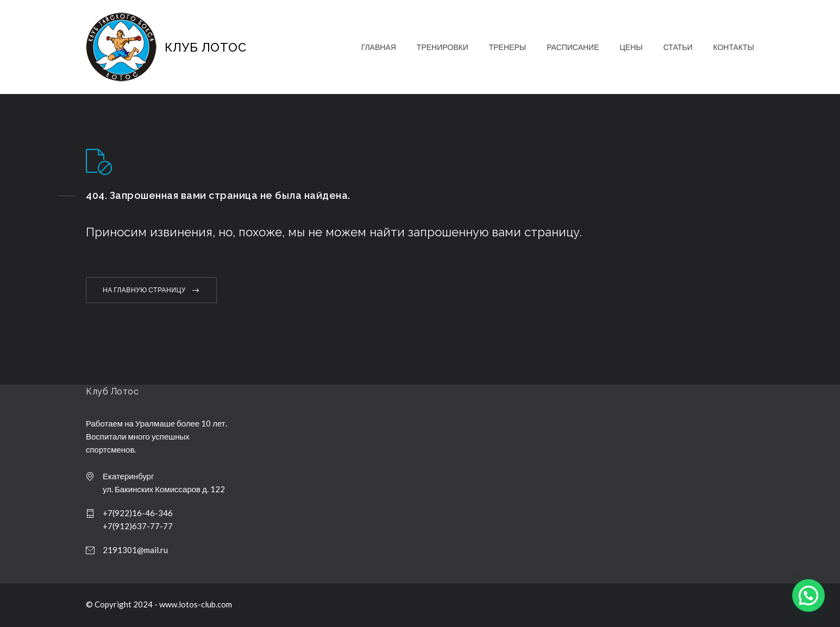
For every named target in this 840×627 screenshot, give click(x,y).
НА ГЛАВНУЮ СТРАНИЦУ (144, 290)
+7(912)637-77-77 (138, 526)
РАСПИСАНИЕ (573, 47)
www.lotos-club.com (196, 604)
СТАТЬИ (678, 47)
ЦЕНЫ (631, 47)
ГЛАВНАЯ (379, 47)
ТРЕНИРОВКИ (443, 47)
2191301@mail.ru (135, 550)
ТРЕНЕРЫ (507, 47)
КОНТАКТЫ (734, 47)
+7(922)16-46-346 (138, 513)
